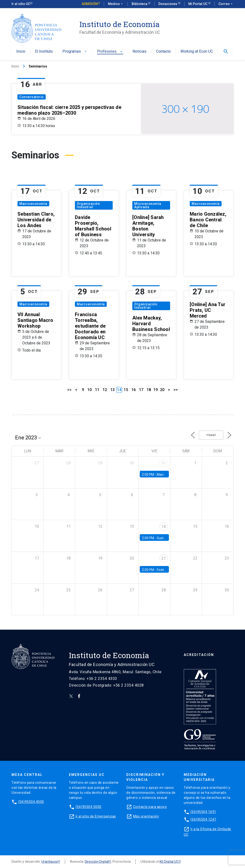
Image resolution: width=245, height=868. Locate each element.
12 (105, 390)
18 (149, 390)
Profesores (110, 52)
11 (97, 390)
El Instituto (44, 52)
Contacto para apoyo (150, 807)
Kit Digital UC (169, 862)
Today (211, 435)
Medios (116, 4)
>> (176, 390)
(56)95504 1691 (203, 812)
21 (164, 558)
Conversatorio (32, 97)
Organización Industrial (88, 205)
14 (164, 527)
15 (126, 390)
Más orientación (146, 816)
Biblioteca (140, 4)
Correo (226, 4)
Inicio (21, 52)
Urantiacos (50, 862)
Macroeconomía (33, 204)
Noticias (139, 52)
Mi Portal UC (198, 4)
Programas (75, 52)
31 (164, 463)
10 (89, 390)
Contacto (163, 52)
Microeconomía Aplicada (148, 205)
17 (141, 390)
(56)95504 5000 (89, 807)
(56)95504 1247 (203, 819)
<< (69, 390)
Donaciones (168, 4)
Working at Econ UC (197, 52)
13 (112, 390)
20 (162, 390)
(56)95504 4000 (31, 802)
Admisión (90, 4)
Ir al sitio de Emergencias (96, 816)
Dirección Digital (97, 862)
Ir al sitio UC (21, 4)
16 (134, 390)
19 (156, 390)
